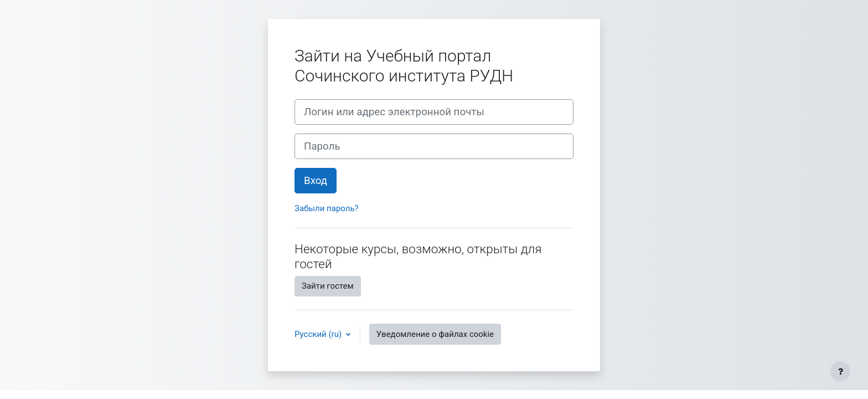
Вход (316, 181)
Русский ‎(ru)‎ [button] (319, 334)
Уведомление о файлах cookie (435, 334)
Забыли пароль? (327, 208)
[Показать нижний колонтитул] (840, 371)
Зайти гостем (328, 286)
